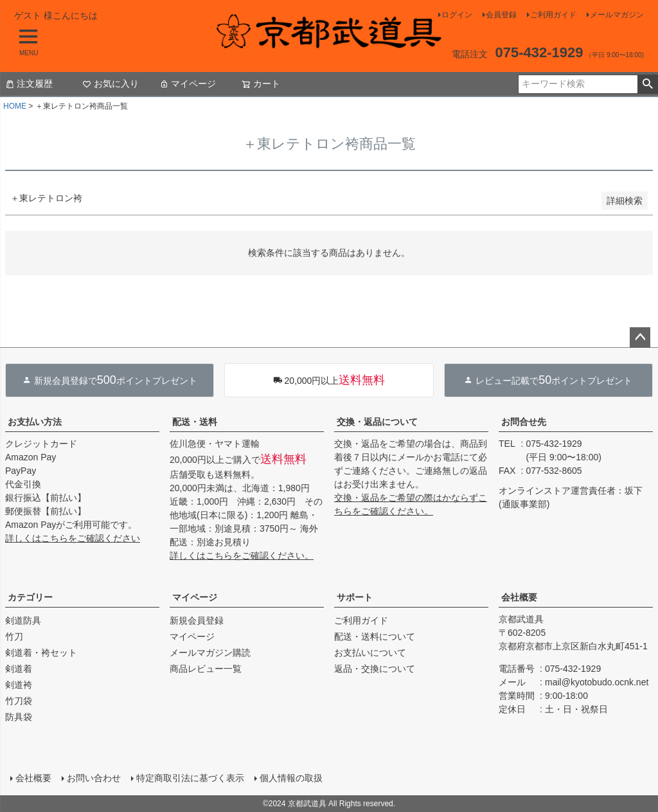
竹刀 (14, 636)
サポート (355, 597)
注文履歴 (29, 84)
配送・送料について (375, 636)
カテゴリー (30, 597)
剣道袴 (19, 685)
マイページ (188, 84)
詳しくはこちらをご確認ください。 (242, 555)
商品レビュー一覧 (206, 669)
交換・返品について (377, 422)
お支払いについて (370, 653)
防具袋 (19, 717)
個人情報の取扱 (291, 778)
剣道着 (19, 669)
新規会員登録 (197, 620)
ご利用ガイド (553, 15)
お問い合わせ (94, 778)
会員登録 (501, 15)
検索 (647, 84)
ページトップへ (640, 338)
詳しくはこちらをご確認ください (73, 538)
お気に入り (111, 84)
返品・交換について (375, 669)
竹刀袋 (19, 701)
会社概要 (519, 597)
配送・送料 (195, 422)
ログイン (457, 15)
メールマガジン (617, 15)
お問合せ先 (524, 422)
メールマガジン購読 (210, 653)
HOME (15, 106)
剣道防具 (23, 620)
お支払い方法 (35, 422)
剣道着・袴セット (41, 653)
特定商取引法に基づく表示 (190, 778)
